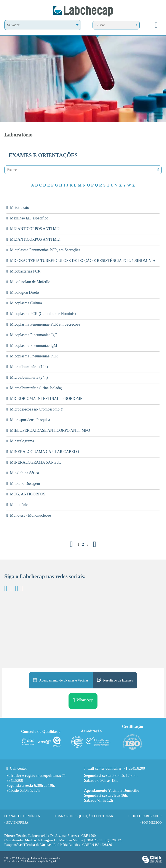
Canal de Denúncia (23, 816)
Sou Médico (152, 823)
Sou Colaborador (146, 816)
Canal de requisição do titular (85, 816)
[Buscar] (137, 25)
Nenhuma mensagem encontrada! (158, 170)
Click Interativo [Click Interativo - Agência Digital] (38, 861)
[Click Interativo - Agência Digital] (152, 862)
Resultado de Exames (118, 680)
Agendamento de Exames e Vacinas (64, 680)
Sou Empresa (17, 823)
